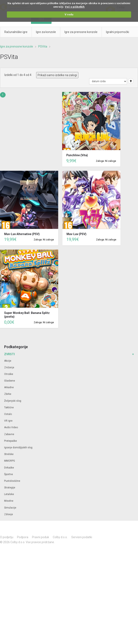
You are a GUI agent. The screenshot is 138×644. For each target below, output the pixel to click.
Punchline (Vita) (77, 155)
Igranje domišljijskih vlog (18, 448)
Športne (9, 474)
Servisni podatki (82, 537)
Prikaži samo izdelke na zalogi (57, 75)
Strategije (10, 488)
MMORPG (10, 461)
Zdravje (9, 514)
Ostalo (8, 414)
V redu (69, 14)
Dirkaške (9, 468)
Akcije (8, 361)
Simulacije (10, 508)
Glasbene (10, 381)
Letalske (9, 494)
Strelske (9, 454)
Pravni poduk (41, 537)
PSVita (43, 46)
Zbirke (8, 394)
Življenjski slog (13, 401)
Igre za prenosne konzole (17, 46)
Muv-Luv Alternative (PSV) (22, 234)
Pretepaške (10, 441)
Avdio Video (11, 427)
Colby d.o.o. (60, 537)
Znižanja (9, 367)
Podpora (23, 537)
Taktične (9, 407)
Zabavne (9, 434)
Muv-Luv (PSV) (76, 234)
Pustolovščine (12, 481)
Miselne (9, 501)
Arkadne (9, 387)
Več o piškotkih (75, 7)
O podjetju (7, 537)
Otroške (9, 374)
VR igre (8, 421)
